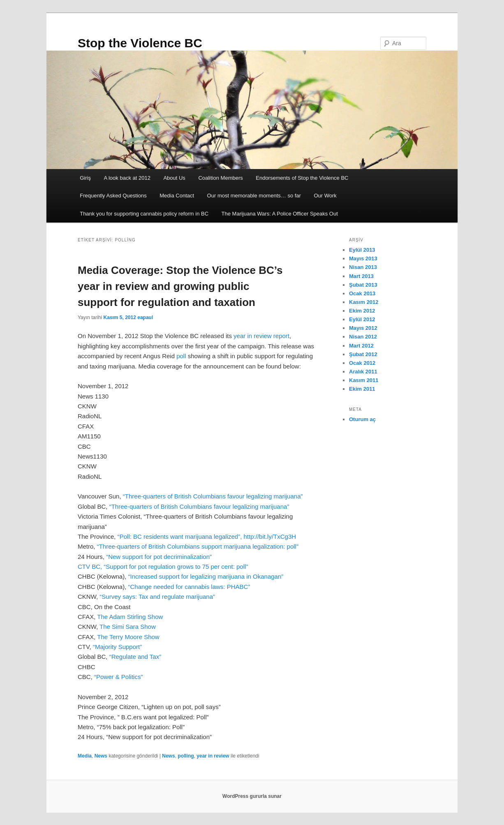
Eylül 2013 (362, 250)
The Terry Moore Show (128, 637)
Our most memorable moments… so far (254, 196)
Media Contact (177, 196)
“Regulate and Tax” (135, 657)
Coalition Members (220, 178)
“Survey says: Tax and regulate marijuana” (157, 597)
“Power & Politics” (118, 677)
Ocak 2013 (362, 293)
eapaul (145, 317)
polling (186, 756)
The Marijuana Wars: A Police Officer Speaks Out (280, 214)
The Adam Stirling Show (129, 617)
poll (182, 356)
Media (85, 756)
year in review (213, 756)
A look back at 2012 (127, 178)
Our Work (325, 196)
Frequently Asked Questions (113, 196)
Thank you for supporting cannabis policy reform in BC (144, 214)
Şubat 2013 (363, 285)
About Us (174, 178)
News (101, 756)
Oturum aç (362, 419)
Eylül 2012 (362, 319)
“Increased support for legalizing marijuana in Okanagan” (206, 576)
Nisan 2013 (363, 267)
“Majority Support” (117, 647)
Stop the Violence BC (140, 43)
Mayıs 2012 (363, 328)
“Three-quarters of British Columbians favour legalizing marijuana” (213, 496)
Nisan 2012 (363, 337)
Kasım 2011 (364, 380)
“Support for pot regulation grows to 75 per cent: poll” (176, 567)
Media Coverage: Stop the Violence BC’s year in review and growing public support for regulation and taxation (180, 286)
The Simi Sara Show (128, 627)
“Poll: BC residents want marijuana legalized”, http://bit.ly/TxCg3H (207, 536)
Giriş (85, 178)
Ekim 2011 (362, 389)
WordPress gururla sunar (252, 796)
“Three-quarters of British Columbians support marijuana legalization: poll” (198, 546)
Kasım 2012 (364, 302)
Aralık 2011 (363, 372)
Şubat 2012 (363, 354)
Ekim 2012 (362, 311)
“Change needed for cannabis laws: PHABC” (189, 587)
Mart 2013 (361, 276)
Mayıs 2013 (363, 258)
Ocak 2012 (362, 363)
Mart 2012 (361, 346)
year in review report (261, 336)
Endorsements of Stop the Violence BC (302, 178)
